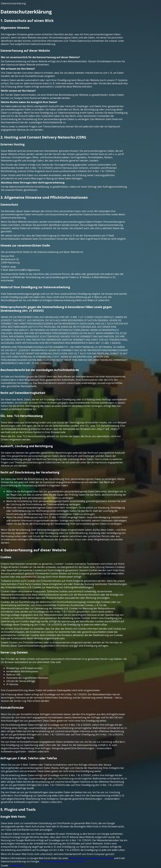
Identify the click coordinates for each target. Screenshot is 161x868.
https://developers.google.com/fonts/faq (91, 858)
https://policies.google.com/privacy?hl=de (63, 861)
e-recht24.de (16, 866)
